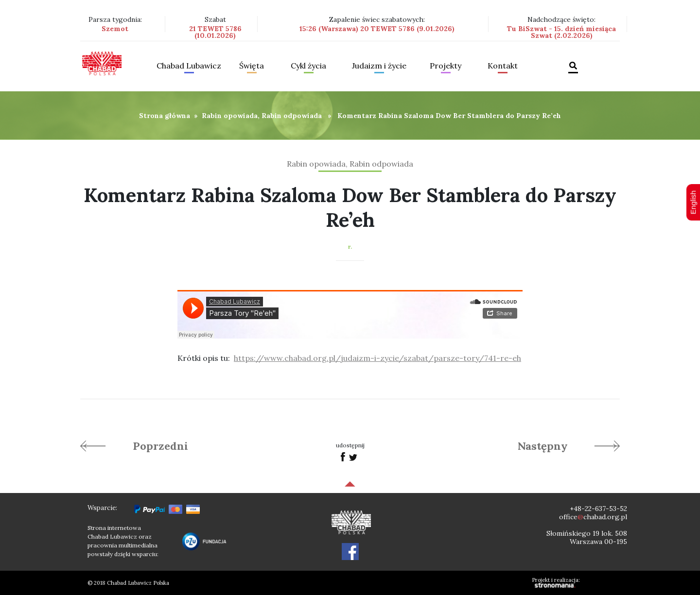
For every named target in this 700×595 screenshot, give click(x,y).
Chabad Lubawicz (189, 66)
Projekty (446, 66)
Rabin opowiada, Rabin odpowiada (262, 116)
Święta (252, 66)
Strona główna (165, 116)
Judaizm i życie (379, 66)
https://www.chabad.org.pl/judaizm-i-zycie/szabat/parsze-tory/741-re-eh (377, 358)
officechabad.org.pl (593, 517)
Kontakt (503, 66)
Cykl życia (308, 66)
